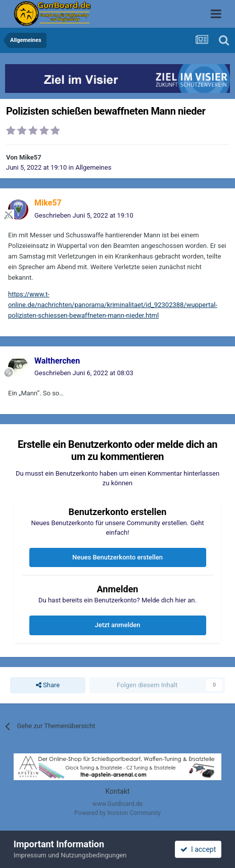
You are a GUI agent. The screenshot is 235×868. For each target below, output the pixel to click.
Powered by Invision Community (117, 813)
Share (48, 685)
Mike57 (30, 157)
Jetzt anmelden (118, 625)
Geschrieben (84, 215)
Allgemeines (93, 167)
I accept (198, 849)
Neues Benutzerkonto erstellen (117, 557)
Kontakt (117, 791)
